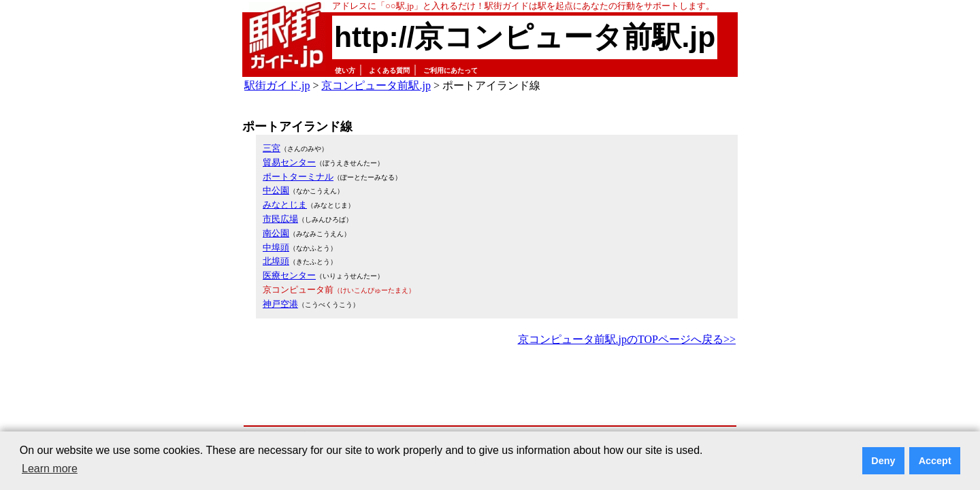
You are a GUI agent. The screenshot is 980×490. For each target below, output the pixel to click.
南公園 (276, 233)
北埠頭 (276, 261)
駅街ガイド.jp (277, 85)
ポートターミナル (298, 177)
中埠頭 (276, 247)
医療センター (289, 275)
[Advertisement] (490, 387)
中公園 (276, 190)
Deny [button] (883, 461)
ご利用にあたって (451, 70)
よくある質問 (389, 70)
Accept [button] (935, 461)
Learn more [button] (50, 469)
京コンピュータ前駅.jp (376, 85)
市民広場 (280, 219)
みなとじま (285, 205)
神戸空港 (280, 304)
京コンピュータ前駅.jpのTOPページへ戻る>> (627, 339)
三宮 (272, 148)
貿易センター (289, 162)
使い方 (345, 70)
